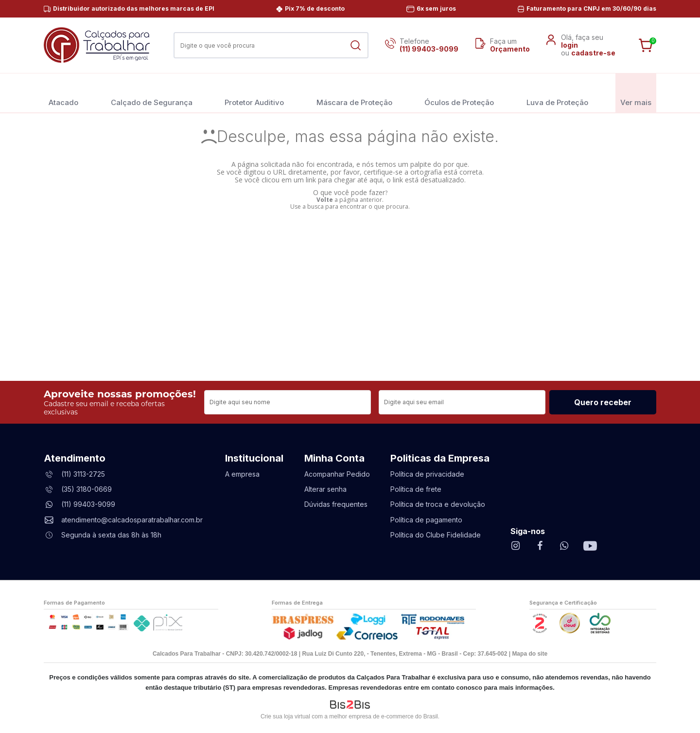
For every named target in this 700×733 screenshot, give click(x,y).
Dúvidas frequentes (336, 504)
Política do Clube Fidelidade (436, 535)
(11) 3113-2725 (83, 474)
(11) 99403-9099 (429, 49)
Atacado (63, 93)
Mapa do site (530, 654)
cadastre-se (593, 53)
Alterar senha (325, 489)
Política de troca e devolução (438, 504)
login (569, 45)
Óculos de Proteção (459, 93)
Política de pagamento (426, 520)
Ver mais (636, 93)
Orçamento (510, 49)
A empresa (242, 474)
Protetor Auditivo (254, 93)
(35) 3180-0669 (87, 489)
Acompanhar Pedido (337, 474)
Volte (325, 200)
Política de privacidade (427, 474)
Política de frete (416, 489)
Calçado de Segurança (152, 93)
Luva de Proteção (557, 93)
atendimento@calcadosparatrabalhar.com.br (132, 520)
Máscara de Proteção (354, 93)
